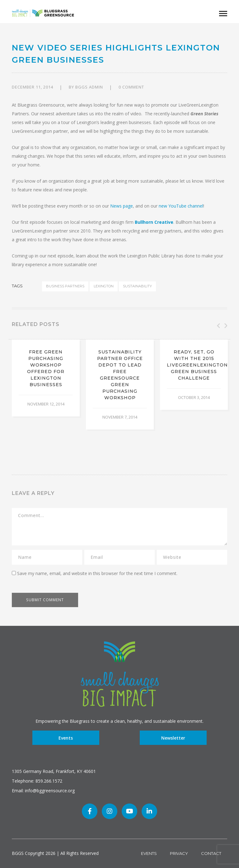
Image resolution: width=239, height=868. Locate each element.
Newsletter (173, 738)
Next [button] (225, 326)
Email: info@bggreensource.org (43, 791)
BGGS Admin (89, 87)
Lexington (104, 286)
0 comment (131, 87)
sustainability (137, 286)
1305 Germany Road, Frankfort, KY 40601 (54, 771)
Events (66, 738)
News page (122, 206)
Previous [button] (218, 326)
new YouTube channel (181, 206)
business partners (65, 286)
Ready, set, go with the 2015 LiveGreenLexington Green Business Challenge (197, 365)
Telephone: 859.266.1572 (37, 781)
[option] (46, 378)
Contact (211, 853)
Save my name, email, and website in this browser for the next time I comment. (97, 573)
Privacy (179, 853)
